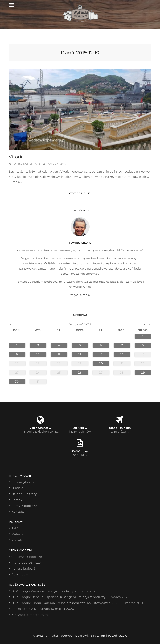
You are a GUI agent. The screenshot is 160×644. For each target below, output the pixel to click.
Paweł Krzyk (56, 164)
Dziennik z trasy (24, 494)
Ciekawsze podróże (27, 557)
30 (17, 381)
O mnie (17, 488)
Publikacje (20, 574)
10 (38, 354)
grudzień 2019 (80, 324)
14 (122, 354)
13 (101, 354)
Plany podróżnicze (26, 563)
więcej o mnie (80, 295)
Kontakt (18, 512)
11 (59, 354)
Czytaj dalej (80, 193)
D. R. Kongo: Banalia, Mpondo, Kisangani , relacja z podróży (59, 597)
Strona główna (23, 482)
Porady (17, 500)
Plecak (17, 540)
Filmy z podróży (24, 506)
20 (101, 363)
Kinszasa (18, 615)
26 (80, 372)
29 (143, 372)
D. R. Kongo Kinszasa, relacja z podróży (43, 591)
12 (80, 354)
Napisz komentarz (26, 164)
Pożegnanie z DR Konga (31, 609)
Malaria (17, 534)
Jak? (15, 528)
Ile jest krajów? (23, 569)
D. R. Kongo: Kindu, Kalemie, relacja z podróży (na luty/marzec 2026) (66, 603)
